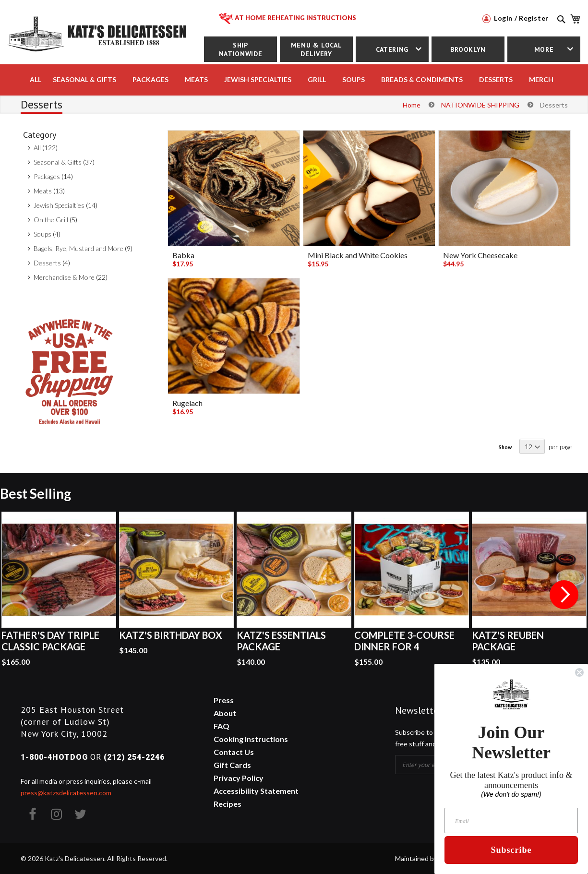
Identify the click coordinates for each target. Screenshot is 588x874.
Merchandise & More (64, 277)
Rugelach (187, 403)
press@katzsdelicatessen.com (66, 793)
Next (564, 595)
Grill (317, 79)
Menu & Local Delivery (317, 49)
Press (224, 700)
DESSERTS (496, 79)
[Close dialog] (579, 672)
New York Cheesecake (480, 255)
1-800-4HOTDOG (54, 757)
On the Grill (51, 220)
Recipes (228, 804)
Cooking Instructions (251, 739)
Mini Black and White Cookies (358, 255)
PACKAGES (150, 79)
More (544, 49)
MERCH (541, 79)
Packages (47, 176)
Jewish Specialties (59, 205)
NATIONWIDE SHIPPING (480, 105)
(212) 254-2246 (134, 757)
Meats (43, 191)
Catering (392, 49)
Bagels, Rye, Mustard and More (78, 248)
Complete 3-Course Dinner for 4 (404, 641)
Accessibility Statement (256, 791)
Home (412, 105)
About (225, 713)
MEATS (196, 79)
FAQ (222, 726)
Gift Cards (232, 765)
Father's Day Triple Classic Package (50, 641)
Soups (42, 234)
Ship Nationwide (240, 49)
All (36, 79)
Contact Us (234, 752)
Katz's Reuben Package (508, 641)
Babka (183, 255)
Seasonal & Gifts (84, 79)
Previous (24, 595)
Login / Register (516, 18)
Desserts (47, 263)
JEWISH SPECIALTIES (258, 79)
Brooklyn (468, 49)
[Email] (511, 820)
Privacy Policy (239, 778)
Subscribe (511, 850)
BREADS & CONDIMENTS (422, 79)
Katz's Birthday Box (171, 635)
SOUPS (354, 79)
